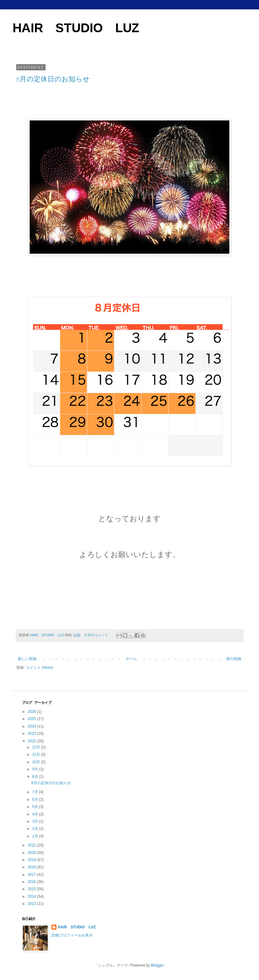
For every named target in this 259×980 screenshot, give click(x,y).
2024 (32, 726)
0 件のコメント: (97, 635)
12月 (37, 747)
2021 (32, 845)
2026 (32, 712)
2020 (32, 853)
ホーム (131, 659)
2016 (32, 882)
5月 (36, 807)
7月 (36, 792)
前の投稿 (234, 659)
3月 (36, 821)
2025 (32, 719)
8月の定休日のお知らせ (53, 79)
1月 (36, 836)
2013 (32, 904)
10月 (37, 762)
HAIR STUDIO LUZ (76, 28)
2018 (32, 867)
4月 (36, 814)
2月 (36, 829)
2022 (32, 741)
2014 (32, 896)
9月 (36, 769)
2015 (32, 889)
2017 (32, 875)
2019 (32, 860)
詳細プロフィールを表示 (72, 935)
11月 (37, 754)
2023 (32, 734)
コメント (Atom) (39, 668)
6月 (36, 800)
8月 (36, 777)
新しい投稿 (27, 659)
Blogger (157, 965)
